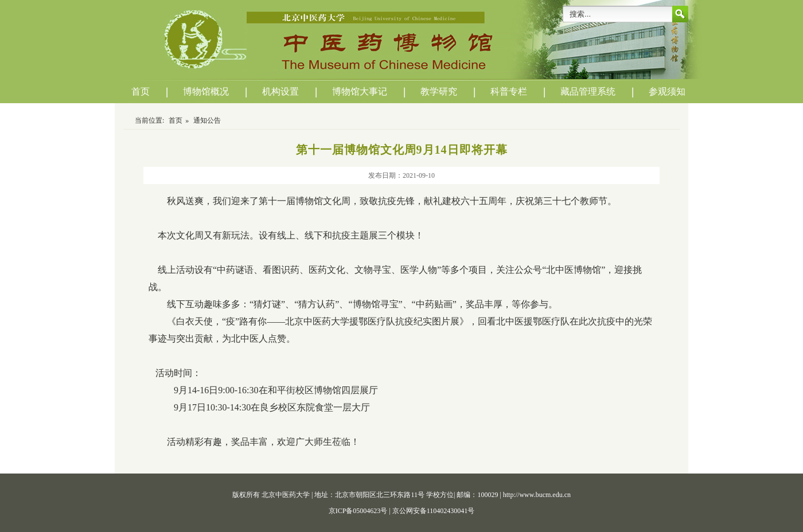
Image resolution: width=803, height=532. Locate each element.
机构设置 (280, 91)
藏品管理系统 (588, 91)
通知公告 (207, 120)
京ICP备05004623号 (359, 511)
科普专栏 (509, 91)
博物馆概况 (206, 91)
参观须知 (667, 91)
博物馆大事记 (360, 91)
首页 (141, 91)
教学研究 (439, 91)
